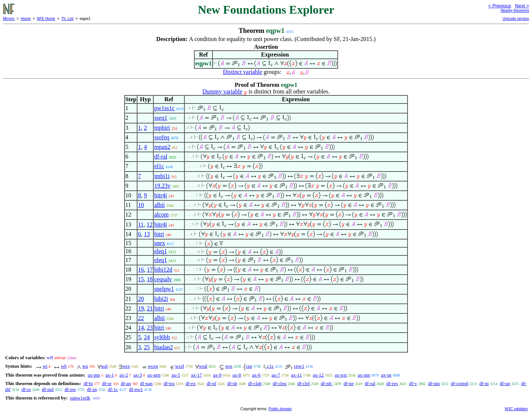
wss (229, 366)
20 (141, 299)
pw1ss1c (164, 108)
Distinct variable (242, 72)
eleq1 (161, 251)
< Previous (499, 6)
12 (150, 224)
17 (150, 270)
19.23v (162, 186)
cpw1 (299, 366)
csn (249, 366)
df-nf (211, 383)
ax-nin (364, 375)
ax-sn (386, 375)
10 (141, 205)
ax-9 (217, 375)
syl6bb (162, 337)
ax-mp (94, 375)
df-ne (349, 383)
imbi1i (162, 176)
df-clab (255, 383)
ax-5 (176, 375)
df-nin (434, 383)
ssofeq (162, 137)
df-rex (392, 383)
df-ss (26, 389)
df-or (107, 383)
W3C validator (516, 409)
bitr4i (161, 195)
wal (104, 366)
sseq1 (161, 118)
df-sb (232, 383)
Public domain (280, 409)
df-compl (460, 383)
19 (141, 308)
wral (203, 366)
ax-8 (237, 375)
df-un (505, 383)
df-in (484, 383)
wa (85, 366)
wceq (153, 366)
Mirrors (9, 19)
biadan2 (163, 347)
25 (147, 347)
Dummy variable (222, 91)
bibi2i (161, 299)
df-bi (88, 383)
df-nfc (327, 383)
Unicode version (516, 19)
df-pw (70, 389)
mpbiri (162, 128)
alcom (161, 215)
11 (141, 224)
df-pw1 (136, 389)
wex (126, 366)
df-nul (48, 389)
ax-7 (276, 375)
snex (159, 243)
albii (159, 205)
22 (141, 318)
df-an (126, 383)
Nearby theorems (515, 11)
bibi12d (163, 270)
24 (147, 337)
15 (141, 279)
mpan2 (162, 147)
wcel (180, 366)
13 (147, 234)
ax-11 (296, 375)
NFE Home (46, 19)
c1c (270, 366)
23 (150, 328)
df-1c (113, 389)
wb (64, 366)
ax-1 (110, 375)
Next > (522, 6)
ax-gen (154, 375)
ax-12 (318, 375)
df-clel (304, 383)
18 (150, 279)
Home (26, 19)
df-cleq (279, 383)
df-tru (169, 383)
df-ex (190, 383)
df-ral (161, 157)
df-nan (146, 383)
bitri (159, 234)
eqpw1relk (80, 398)
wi (45, 366)
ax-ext (341, 375)
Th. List (67, 19)
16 (141, 270)
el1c (159, 166)
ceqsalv (163, 279)
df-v (413, 383)
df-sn (92, 389)
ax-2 (124, 375)
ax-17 (197, 375)
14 (141, 328)
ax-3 (138, 375)
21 (150, 308)
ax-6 (256, 375)
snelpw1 (164, 289)
